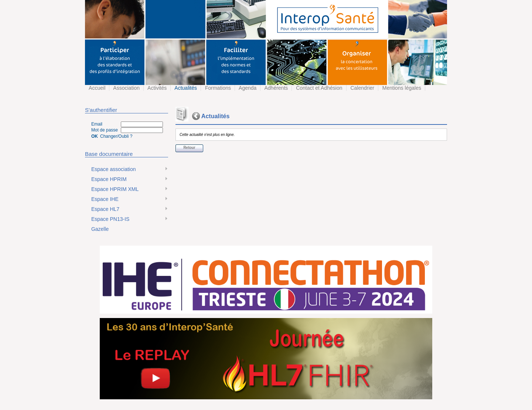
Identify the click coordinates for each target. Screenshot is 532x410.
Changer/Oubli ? (116, 136)
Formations (217, 88)
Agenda (247, 88)
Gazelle (99, 229)
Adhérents (275, 88)
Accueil (96, 88)
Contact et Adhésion (318, 88)
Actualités (185, 88)
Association (126, 88)
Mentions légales (401, 88)
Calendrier (362, 88)
